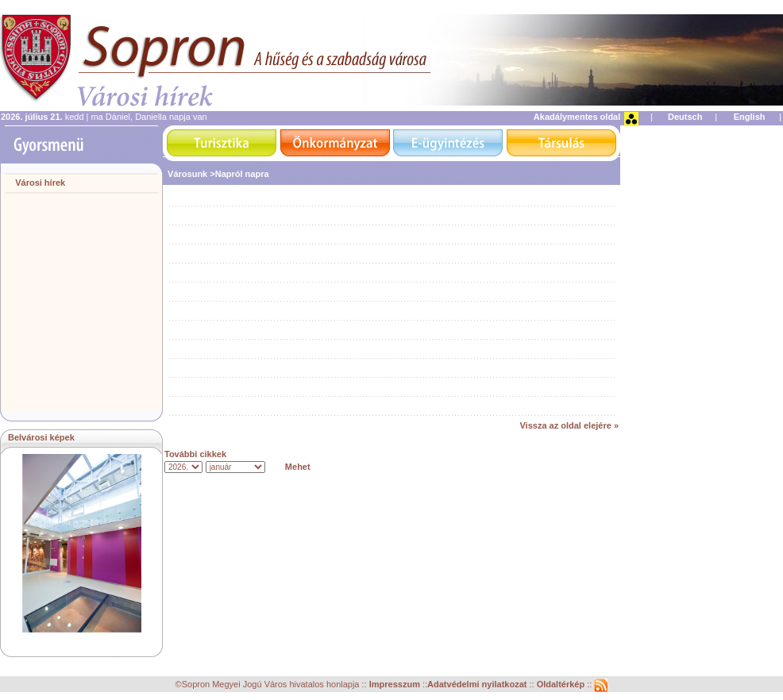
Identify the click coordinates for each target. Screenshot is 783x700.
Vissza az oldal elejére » (569, 425)
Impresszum (396, 684)
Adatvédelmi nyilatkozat (477, 684)
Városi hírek (40, 183)
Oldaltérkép (562, 684)
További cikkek (195, 454)
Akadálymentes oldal (577, 117)
